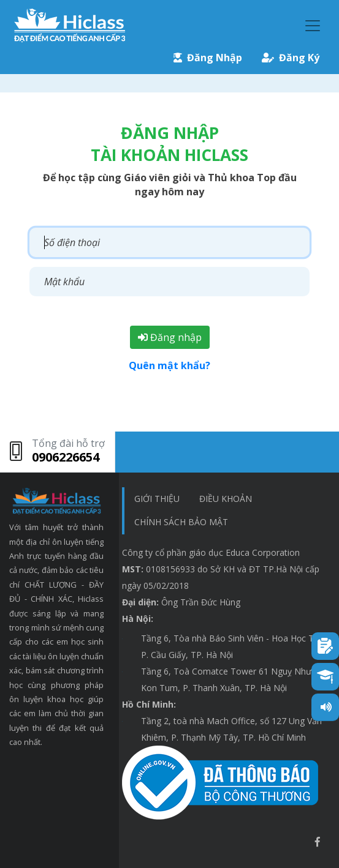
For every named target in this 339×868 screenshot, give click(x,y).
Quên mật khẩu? (169, 365)
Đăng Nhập (208, 58)
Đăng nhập (170, 337)
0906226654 (66, 457)
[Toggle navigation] (313, 26)
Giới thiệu (157, 499)
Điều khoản (226, 499)
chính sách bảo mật (181, 522)
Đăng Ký (291, 58)
